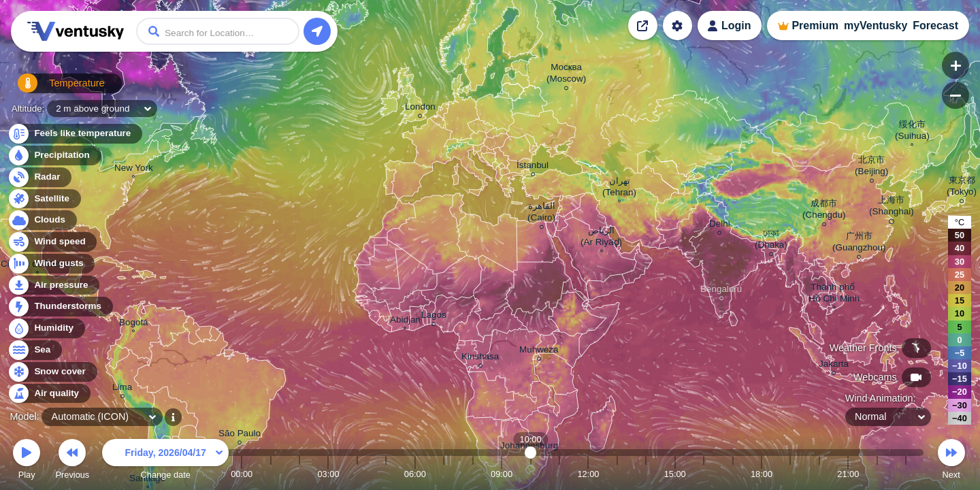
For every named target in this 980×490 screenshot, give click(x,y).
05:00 (386, 474)
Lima (122, 389)
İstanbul (533, 167)
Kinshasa (480, 358)
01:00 (271, 474)
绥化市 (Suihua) (912, 132)
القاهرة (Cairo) (541, 214)
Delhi (720, 226)
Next (951, 461)
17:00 (733, 474)
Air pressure (53, 285)
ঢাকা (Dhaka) (771, 241)
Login (736, 26)
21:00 (848, 474)
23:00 (906, 474)
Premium (815, 26)
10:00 (530, 474)
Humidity (46, 328)
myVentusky (876, 26)
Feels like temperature (75, 134)
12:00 (588, 474)
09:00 (502, 474)
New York (134, 169)
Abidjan (405, 321)
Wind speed (52, 242)
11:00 (559, 474)
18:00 (762, 474)
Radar (39, 177)
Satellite (44, 199)
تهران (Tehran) (619, 188)
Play (27, 461)
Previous (72, 461)
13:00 (617, 474)
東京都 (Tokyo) (962, 188)
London (420, 109)
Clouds (42, 220)
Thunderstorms (60, 307)
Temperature (54, 88)
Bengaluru (721, 291)
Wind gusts (51, 264)
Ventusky (73, 31)
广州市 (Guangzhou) (859, 244)
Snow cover (52, 372)
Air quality (49, 394)
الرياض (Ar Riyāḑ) (601, 238)
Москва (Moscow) (566, 75)
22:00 (877, 474)
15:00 (675, 474)
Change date (165, 461)
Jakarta (834, 366)
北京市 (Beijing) (871, 167)
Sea (34, 350)
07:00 (444, 474)
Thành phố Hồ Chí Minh (834, 294)
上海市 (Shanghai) (892, 208)
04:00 (357, 474)
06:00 (415, 474)
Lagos (434, 317)
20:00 (819, 474)
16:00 (704, 474)
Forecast (935, 26)
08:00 (473, 474)
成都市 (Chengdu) (824, 211)
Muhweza (539, 352)
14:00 (646, 474)
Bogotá (134, 324)
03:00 (328, 474)
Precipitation (54, 156)
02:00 (299, 474)
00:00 (242, 474)
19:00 (790, 474)
